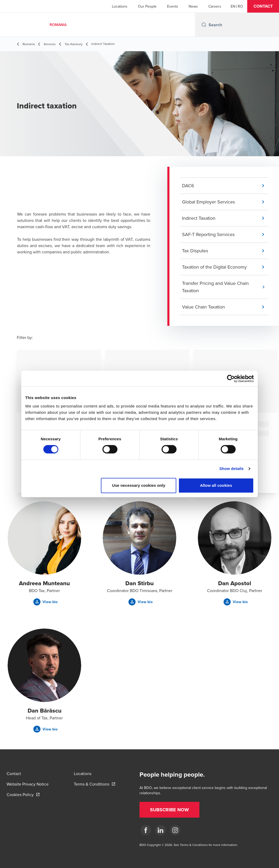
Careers (215, 6)
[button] (263, 6)
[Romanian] (240, 6)
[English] (233, 6)
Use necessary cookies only (139, 485)
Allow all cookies (216, 485)
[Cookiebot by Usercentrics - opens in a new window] (231, 379)
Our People (147, 6)
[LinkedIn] (161, 830)
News (193, 6)
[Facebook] (146, 830)
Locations (120, 6)
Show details (232, 469)
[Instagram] (175, 830)
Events (173, 6)
